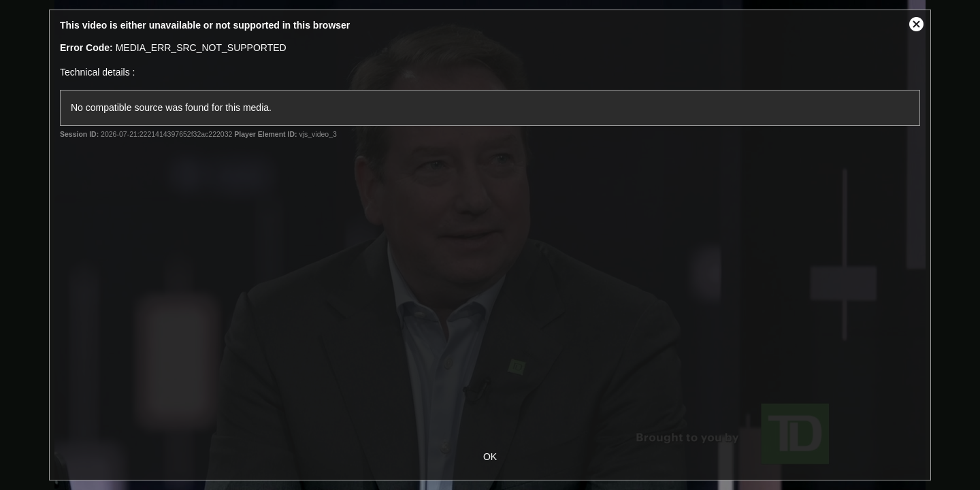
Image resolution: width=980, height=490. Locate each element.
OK (490, 457)
